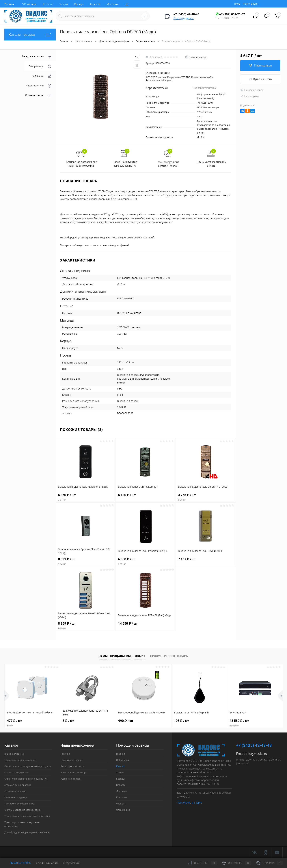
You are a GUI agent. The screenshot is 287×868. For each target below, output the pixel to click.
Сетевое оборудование (17, 773)
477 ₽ (32, 723)
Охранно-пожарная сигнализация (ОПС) (26, 779)
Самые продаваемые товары (122, 656)
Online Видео (123, 810)
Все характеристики (205, 88)
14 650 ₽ (146, 626)
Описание (42, 76)
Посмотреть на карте (189, 803)
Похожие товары (38, 95)
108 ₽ (181, 721)
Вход (237, 4)
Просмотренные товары (169, 656)
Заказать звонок (184, 18)
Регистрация (251, 4)
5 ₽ (68, 721)
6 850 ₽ (86, 497)
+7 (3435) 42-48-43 (47, 863)
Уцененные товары (71, 779)
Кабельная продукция (16, 797)
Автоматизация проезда (18, 785)
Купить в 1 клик (261, 79)
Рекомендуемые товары (74, 773)
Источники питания (15, 791)
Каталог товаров (30, 35)
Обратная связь (18, 863)
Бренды (79, 4)
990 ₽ (126, 721)
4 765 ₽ (206, 497)
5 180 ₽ (146, 497)
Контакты (122, 797)
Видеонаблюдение (14, 754)
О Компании (29, 4)
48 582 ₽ (255, 723)
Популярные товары (71, 760)
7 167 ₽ (206, 561)
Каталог (48, 4)
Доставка (113, 4)
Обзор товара (40, 66)
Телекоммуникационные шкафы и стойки (27, 816)
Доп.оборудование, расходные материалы (27, 832)
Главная (9, 4)
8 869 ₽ (86, 626)
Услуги (64, 4)
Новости (95, 4)
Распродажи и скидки (72, 766)
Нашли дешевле (252, 90)
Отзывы (121, 804)
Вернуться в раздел (37, 57)
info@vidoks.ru (256, 754)
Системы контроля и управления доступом (28, 766)
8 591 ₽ (86, 561)
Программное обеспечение (19, 804)
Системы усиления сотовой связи (23, 810)
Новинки (65, 754)
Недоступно (249, 96)
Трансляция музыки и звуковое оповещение (22, 824)
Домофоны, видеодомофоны (20, 760)
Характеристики (39, 86)
